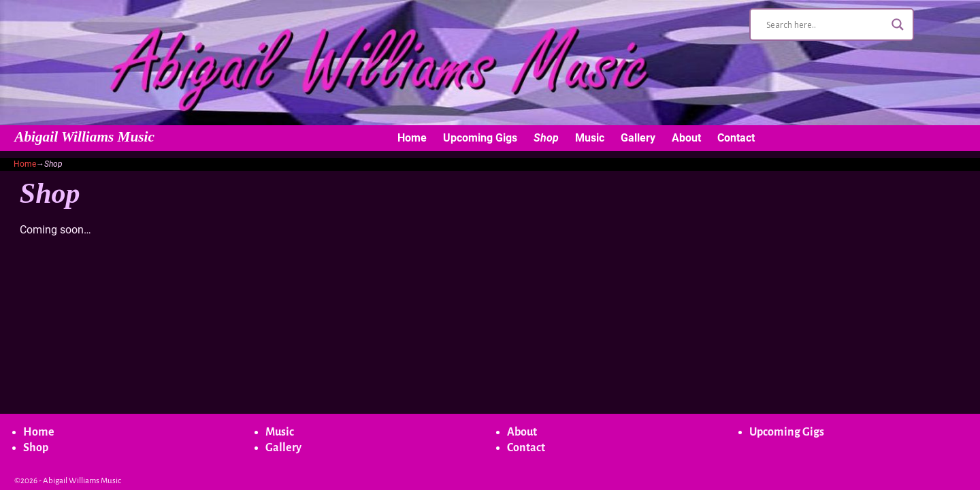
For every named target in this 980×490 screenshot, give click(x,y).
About (686, 138)
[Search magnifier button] (898, 24)
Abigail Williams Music (84, 137)
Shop (546, 138)
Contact (736, 138)
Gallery (638, 138)
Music (590, 138)
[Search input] (826, 24)
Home (412, 138)
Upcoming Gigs (480, 138)
